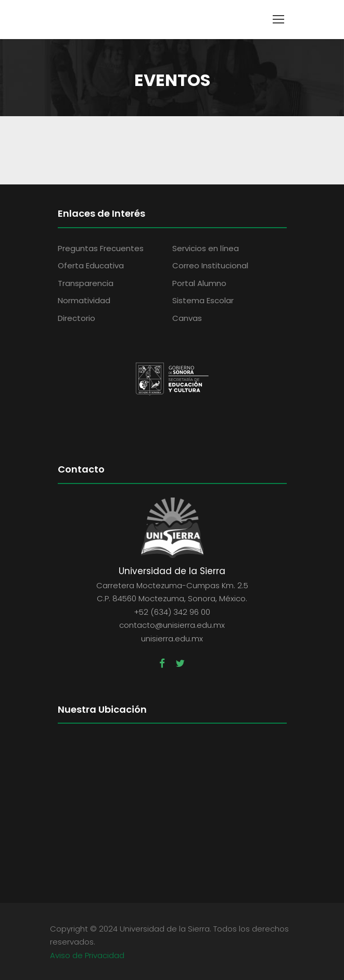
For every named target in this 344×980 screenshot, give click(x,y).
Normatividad (84, 300)
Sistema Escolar (203, 300)
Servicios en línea (206, 248)
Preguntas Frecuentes (101, 248)
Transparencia (86, 283)
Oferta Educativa (91, 265)
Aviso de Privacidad (87, 954)
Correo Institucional (210, 265)
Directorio (77, 318)
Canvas (187, 318)
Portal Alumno (199, 283)
